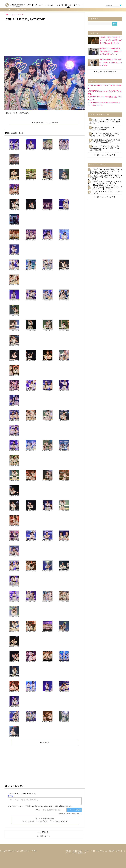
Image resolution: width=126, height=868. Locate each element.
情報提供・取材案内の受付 (74, 851)
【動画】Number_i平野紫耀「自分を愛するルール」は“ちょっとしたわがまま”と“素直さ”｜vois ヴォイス (104, 171)
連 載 (60, 5)
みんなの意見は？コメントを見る (45, 122)
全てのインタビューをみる (105, 72)
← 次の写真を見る (43, 832)
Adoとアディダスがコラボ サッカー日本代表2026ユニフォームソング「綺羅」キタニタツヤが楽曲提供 (104, 148)
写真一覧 (45, 742)
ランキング (78, 5)
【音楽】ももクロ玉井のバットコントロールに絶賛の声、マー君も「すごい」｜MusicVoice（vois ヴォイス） (104, 183)
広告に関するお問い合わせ (117, 851)
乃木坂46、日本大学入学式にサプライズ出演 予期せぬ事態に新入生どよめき (105, 141)
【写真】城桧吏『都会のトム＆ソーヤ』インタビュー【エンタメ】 (104, 188)
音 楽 (30, 5)
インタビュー (50, 5)
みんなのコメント (15, 786)
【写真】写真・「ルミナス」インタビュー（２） (104, 192)
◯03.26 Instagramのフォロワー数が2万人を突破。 (105, 87)
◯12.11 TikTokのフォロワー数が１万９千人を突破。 (105, 92)
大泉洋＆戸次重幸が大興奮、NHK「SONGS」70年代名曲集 (102, 129)
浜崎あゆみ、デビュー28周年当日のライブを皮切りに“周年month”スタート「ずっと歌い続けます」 (105, 122)
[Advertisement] (45, 39)
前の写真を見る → (43, 836)
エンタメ (39, 5)
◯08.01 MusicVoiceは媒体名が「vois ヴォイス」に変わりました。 (104, 104)
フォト (68, 5)
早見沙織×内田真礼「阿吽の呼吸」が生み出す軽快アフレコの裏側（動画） (111, 62)
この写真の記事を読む (45, 820)
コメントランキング (20, 10)
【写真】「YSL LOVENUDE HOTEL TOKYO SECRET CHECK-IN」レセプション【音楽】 (104, 177)
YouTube (34, 851)
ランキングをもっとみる (105, 155)
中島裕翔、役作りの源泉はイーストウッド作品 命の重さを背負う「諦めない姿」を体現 (111, 40)
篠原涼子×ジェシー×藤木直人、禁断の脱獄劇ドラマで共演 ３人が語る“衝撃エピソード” (111, 51)
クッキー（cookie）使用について (76, 853)
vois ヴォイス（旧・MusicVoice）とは (95, 851)
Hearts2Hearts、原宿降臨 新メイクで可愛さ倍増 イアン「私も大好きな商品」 (104, 135)
